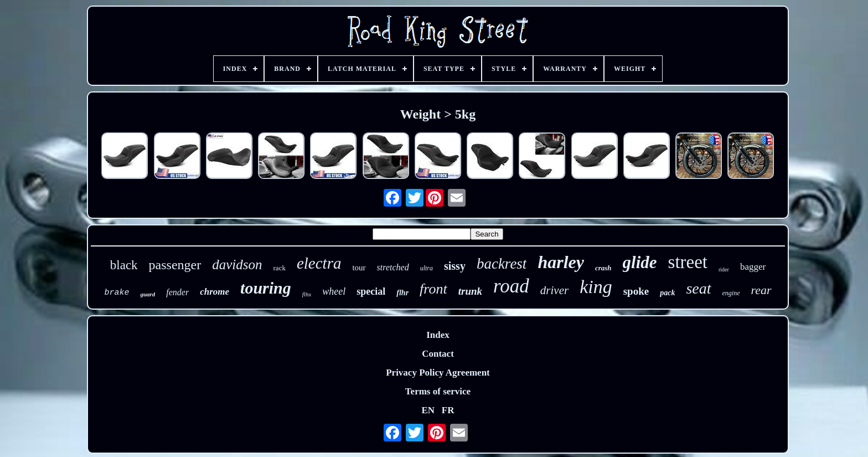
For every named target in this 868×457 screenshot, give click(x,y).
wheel (334, 291)
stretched (393, 267)
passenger (175, 265)
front (433, 289)
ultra (427, 268)
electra (319, 263)
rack (280, 268)
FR (448, 410)
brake (117, 293)
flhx (307, 294)
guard (148, 294)
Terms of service (438, 391)
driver (554, 290)
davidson (237, 265)
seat (698, 288)
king (596, 287)
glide (640, 262)
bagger (753, 267)
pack (667, 293)
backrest (502, 264)
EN (428, 410)
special (371, 291)
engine (731, 293)
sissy (455, 266)
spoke (636, 291)
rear (761, 290)
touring (266, 288)
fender (177, 292)
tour (359, 268)
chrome (215, 292)
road (511, 286)
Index (438, 335)
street (688, 262)
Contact (438, 354)
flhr (402, 293)
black (124, 265)
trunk (470, 291)
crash (603, 268)
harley (561, 262)
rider (724, 269)
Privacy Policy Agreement (438, 373)
